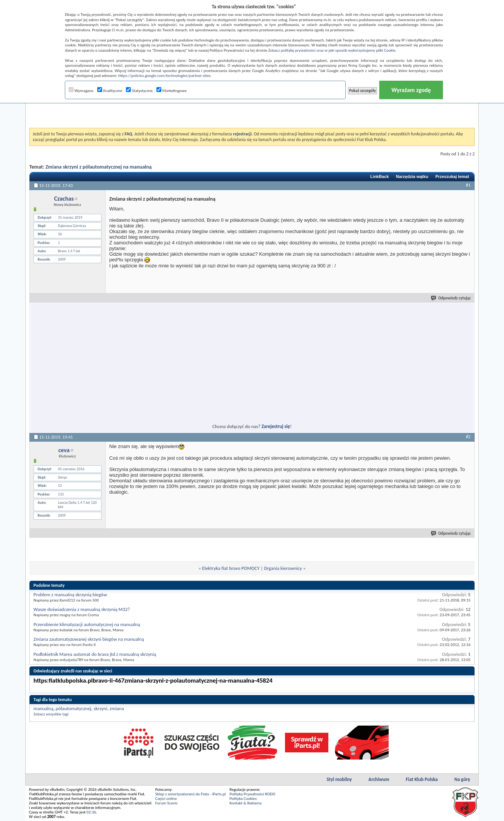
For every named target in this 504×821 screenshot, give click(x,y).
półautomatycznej (74, 708)
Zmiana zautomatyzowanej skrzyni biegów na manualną (89, 639)
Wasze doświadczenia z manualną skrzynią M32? (82, 609)
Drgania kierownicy (283, 568)
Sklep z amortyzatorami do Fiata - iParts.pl (191, 794)
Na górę (462, 779)
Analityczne (110, 91)
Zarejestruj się (276, 426)
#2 (468, 437)
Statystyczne (139, 91)
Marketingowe (172, 91)
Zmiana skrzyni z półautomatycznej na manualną (99, 167)
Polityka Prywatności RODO (252, 794)
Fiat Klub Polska (422, 779)
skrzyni (100, 708)
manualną (44, 708)
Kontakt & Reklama (246, 803)
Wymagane (81, 91)
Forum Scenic (167, 803)
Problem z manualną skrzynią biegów (70, 595)
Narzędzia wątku (412, 176)
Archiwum (379, 779)
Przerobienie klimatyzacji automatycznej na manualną (87, 624)
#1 (468, 185)
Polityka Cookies (243, 799)
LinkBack (379, 176)
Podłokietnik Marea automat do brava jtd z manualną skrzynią (95, 654)
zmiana (117, 708)
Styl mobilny (339, 779)
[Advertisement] (252, 109)
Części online (166, 799)
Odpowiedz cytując (451, 298)
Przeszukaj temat (452, 176)
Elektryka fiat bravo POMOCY (231, 568)
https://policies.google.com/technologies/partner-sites (165, 76)
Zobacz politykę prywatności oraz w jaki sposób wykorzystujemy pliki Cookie (332, 50)
